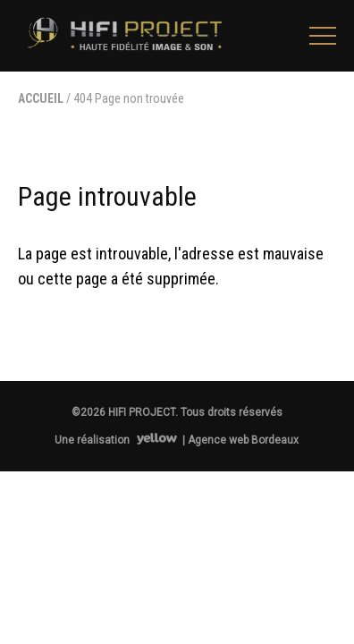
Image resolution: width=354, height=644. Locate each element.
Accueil (41, 98)
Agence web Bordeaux (243, 440)
